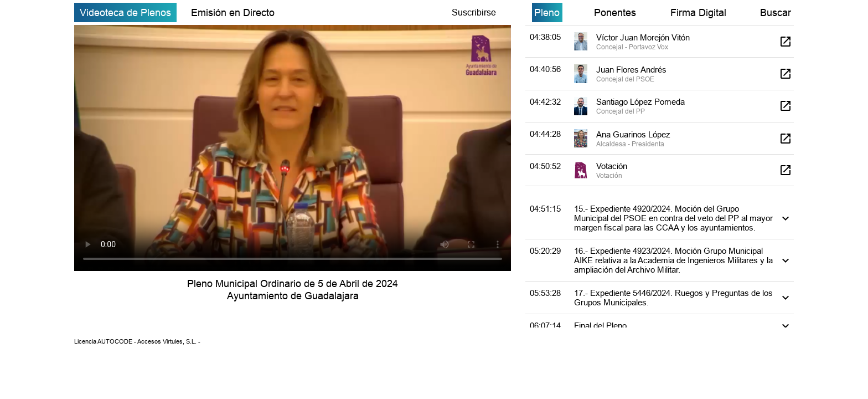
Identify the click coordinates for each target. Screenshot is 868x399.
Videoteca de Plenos (125, 12)
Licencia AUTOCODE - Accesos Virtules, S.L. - (137, 341)
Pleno (547, 12)
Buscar (776, 12)
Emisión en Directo (233, 12)
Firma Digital (698, 12)
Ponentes (615, 12)
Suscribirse (474, 12)
